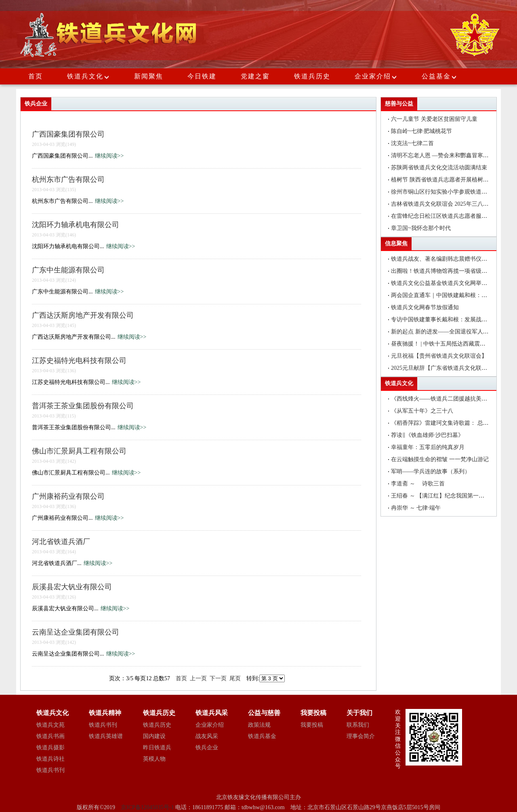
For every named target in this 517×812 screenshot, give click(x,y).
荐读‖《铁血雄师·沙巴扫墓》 (427, 435)
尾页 (235, 678)
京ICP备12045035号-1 (148, 807)
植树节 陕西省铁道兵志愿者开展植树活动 (443, 180)
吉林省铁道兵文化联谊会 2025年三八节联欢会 (448, 204)
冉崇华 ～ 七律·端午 (416, 508)
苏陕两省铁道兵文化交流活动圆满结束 (439, 168)
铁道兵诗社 (50, 759)
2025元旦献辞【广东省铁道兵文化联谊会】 (445, 368)
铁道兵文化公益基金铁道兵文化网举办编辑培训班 (453, 283)
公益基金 (439, 76)
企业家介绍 (376, 76)
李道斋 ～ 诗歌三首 (418, 484)
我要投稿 (312, 725)
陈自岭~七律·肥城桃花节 (421, 131)
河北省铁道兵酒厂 (61, 542)
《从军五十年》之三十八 (422, 411)
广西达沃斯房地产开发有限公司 (83, 315)
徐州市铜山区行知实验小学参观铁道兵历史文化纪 (453, 192)
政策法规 (259, 725)
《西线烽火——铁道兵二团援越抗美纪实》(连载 (451, 399)
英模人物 (154, 759)
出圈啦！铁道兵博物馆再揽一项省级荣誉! (443, 271)
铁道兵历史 (312, 76)
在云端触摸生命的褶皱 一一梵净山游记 (440, 459)
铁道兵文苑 (50, 725)
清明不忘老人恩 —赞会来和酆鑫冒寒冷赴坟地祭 (451, 155)
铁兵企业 (207, 748)
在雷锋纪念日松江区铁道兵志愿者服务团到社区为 (453, 216)
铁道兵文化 (85, 76)
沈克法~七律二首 (412, 143)
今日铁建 (202, 76)
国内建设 (154, 736)
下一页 (218, 678)
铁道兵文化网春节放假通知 (425, 307)
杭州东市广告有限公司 (68, 179)
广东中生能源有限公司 (68, 270)
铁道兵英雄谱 (106, 736)
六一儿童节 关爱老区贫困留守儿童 (434, 119)
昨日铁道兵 (157, 748)
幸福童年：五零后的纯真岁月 (428, 447)
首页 (36, 76)
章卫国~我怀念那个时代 (421, 228)
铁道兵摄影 (50, 748)
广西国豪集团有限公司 (68, 134)
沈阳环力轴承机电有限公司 (76, 225)
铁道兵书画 (50, 736)
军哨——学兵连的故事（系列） (431, 471)
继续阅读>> (109, 156)
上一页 (198, 678)
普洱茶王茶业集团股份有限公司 (83, 406)
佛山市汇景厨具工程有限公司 (79, 451)
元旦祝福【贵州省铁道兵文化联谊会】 (439, 356)
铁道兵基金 (262, 736)
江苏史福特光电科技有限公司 (79, 361)
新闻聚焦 (149, 76)
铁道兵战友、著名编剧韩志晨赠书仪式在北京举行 (453, 259)
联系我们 (358, 725)
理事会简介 (361, 736)
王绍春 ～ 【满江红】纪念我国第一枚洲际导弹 (449, 496)
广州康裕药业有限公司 (68, 496)
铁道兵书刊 (50, 770)
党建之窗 (255, 76)
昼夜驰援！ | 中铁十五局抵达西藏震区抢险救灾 (450, 344)
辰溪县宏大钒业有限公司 (72, 587)
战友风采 (207, 736)
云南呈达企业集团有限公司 (76, 632)
